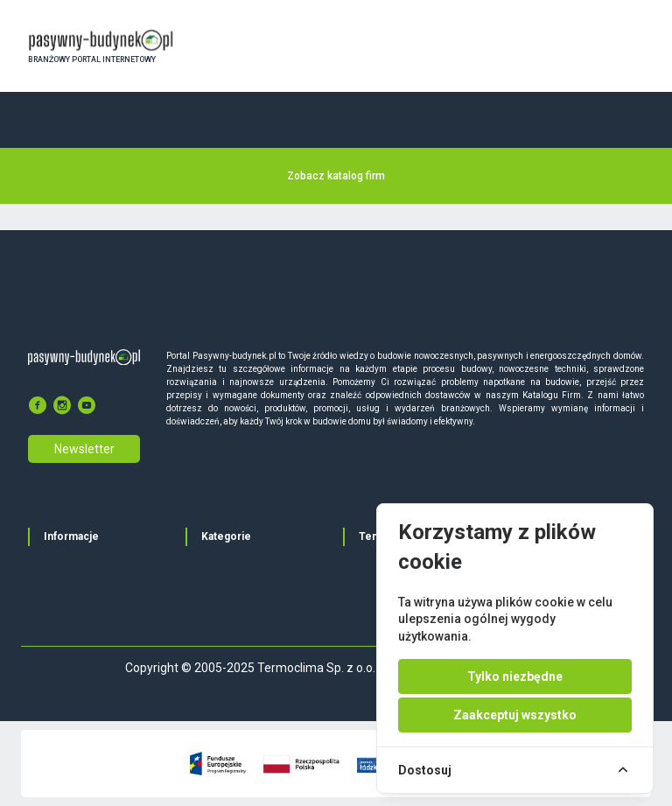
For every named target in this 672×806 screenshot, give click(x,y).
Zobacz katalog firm (336, 176)
